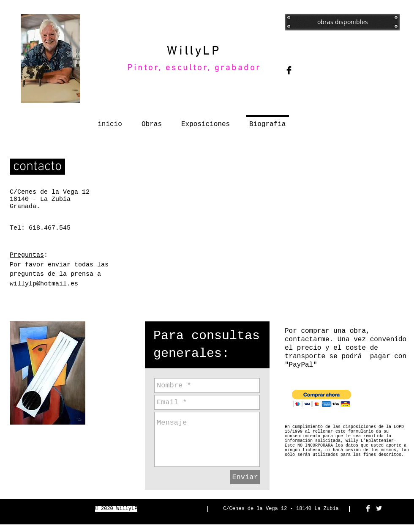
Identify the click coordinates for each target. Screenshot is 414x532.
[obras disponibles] (342, 22)
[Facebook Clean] (368, 508)
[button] (322, 399)
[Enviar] (245, 477)
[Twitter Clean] (379, 508)
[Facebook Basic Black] (289, 70)
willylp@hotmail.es (44, 284)
